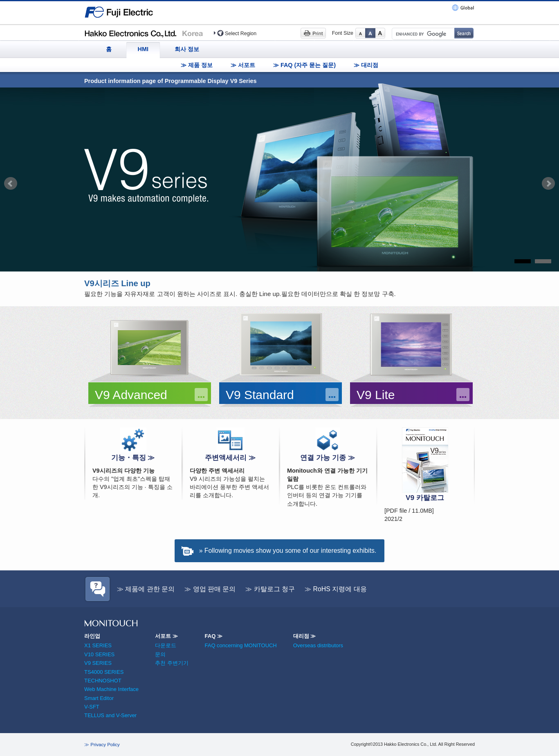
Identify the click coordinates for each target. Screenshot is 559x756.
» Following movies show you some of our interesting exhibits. (288, 551)
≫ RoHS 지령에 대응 (336, 589)
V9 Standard (260, 395)
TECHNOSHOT (103, 681)
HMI (143, 49)
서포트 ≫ (166, 636)
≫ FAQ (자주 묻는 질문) (304, 65)
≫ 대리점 (366, 65)
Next (548, 184)
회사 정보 (187, 49)
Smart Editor (99, 698)
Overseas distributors (318, 645)
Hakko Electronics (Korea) (146, 33)
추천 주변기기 (172, 663)
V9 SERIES (98, 663)
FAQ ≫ (214, 636)
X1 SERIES (98, 645)
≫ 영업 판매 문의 (210, 589)
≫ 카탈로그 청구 (270, 589)
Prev (11, 184)
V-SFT (92, 707)
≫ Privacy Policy (102, 745)
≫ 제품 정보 (197, 65)
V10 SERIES (99, 654)
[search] (422, 34)
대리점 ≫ (305, 636)
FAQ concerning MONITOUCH (241, 645)
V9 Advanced (131, 395)
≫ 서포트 (243, 65)
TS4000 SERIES (104, 672)
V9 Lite (376, 395)
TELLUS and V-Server (110, 715)
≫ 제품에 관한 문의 (146, 589)
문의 (160, 654)
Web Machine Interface (111, 689)
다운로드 (166, 645)
